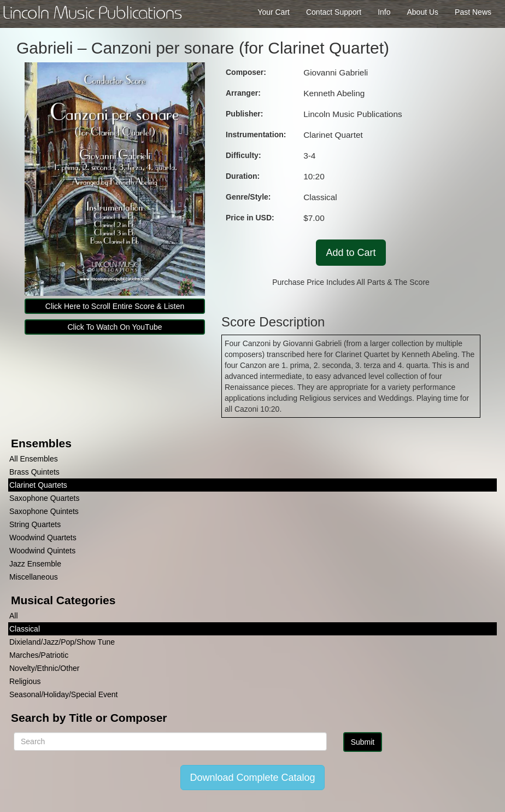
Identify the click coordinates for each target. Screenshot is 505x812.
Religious (25, 681)
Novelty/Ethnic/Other (44, 668)
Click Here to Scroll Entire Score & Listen (115, 306)
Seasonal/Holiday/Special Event (63, 694)
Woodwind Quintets (42, 551)
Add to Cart (351, 253)
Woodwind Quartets (43, 538)
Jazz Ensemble (35, 564)
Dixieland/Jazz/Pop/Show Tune (62, 642)
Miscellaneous (34, 577)
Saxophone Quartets (44, 498)
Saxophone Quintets (44, 511)
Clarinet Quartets (38, 485)
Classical (25, 629)
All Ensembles (34, 459)
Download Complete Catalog (252, 778)
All (14, 616)
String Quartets (35, 524)
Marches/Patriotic (39, 655)
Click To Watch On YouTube (114, 327)
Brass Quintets (34, 472)
